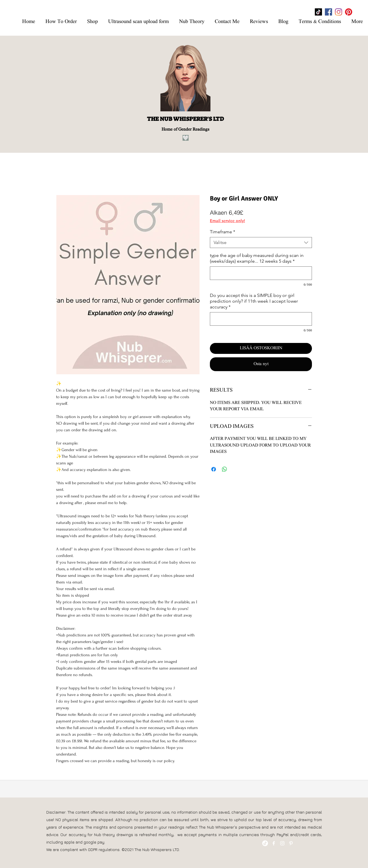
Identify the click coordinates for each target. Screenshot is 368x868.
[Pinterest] (349, 12)
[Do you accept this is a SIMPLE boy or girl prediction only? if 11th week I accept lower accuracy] (261, 319)
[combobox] (261, 243)
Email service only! (227, 221)
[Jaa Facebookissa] (214, 469)
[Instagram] (339, 12)
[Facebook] (328, 12)
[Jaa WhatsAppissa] (225, 469)
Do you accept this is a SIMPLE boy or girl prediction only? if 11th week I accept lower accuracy (254, 301)
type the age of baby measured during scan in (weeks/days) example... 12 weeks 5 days (257, 258)
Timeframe (223, 232)
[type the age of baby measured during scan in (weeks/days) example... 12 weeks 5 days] (261, 273)
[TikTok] (318, 12)
